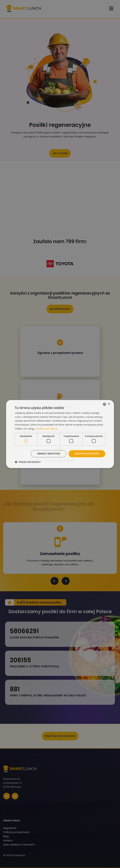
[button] (28, 462)
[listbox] (104, 404)
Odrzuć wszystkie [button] (49, 454)
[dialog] (60, 434)
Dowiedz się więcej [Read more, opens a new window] (46, 429)
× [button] (109, 404)
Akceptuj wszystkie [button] (87, 454)
